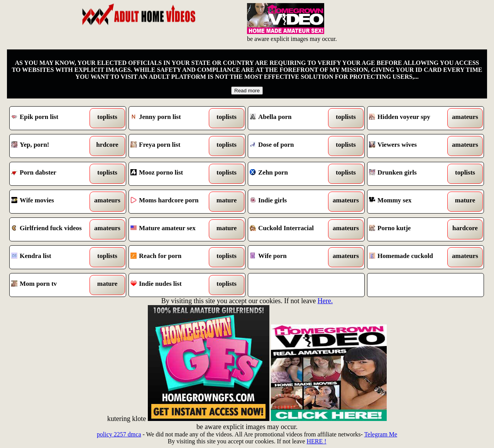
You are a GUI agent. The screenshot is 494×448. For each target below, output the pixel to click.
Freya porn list (172, 146)
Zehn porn (292, 174)
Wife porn (292, 257)
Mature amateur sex (172, 229)
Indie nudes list (172, 285)
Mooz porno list (172, 174)
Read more (247, 91)
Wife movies (53, 202)
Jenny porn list (172, 118)
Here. (325, 301)
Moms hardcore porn (172, 202)
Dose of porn (292, 146)
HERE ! (316, 441)
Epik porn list (53, 118)
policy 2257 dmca (119, 434)
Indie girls (292, 202)
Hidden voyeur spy (411, 118)
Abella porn (292, 118)
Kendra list (53, 257)
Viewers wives (411, 146)
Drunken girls (411, 174)
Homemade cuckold (411, 257)
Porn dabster (53, 174)
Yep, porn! (53, 146)
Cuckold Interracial (292, 229)
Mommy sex (411, 202)
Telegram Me (381, 434)
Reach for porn (172, 257)
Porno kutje (411, 229)
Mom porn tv (53, 285)
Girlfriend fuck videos (53, 229)
